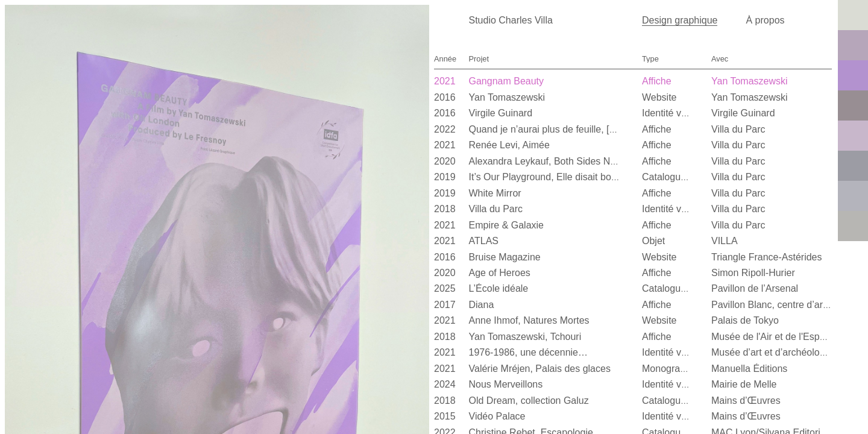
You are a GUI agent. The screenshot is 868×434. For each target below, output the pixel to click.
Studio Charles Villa (511, 20)
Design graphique (680, 20)
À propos (766, 20)
